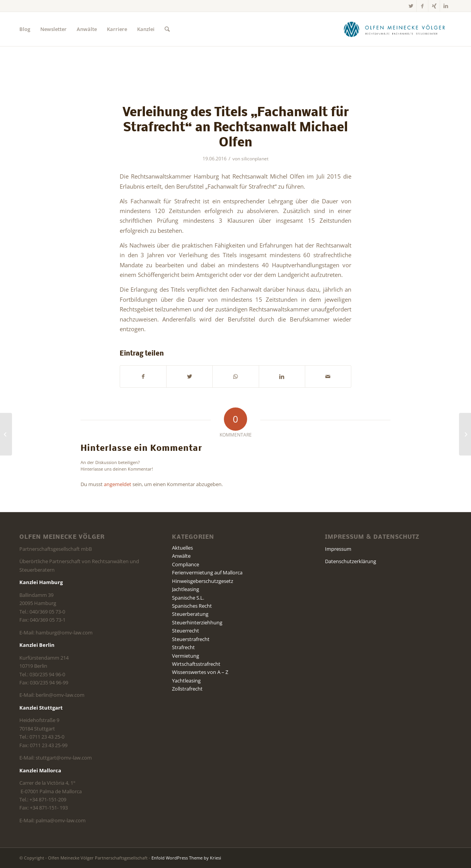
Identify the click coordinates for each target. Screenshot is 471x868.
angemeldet (118, 484)
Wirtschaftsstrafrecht (196, 664)
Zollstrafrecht (187, 689)
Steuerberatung (190, 614)
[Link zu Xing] (434, 6)
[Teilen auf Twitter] (189, 376)
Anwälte (181, 556)
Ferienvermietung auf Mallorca (207, 572)
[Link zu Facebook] (422, 6)
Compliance (186, 564)
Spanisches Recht (192, 606)
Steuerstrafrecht (191, 639)
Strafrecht (183, 647)
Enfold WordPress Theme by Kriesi (186, 858)
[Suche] (167, 29)
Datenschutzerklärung (351, 561)
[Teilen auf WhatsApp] (235, 376)
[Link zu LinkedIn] (446, 6)
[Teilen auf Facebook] (143, 376)
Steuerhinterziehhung (197, 622)
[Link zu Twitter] (411, 6)
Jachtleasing (186, 589)
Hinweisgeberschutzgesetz (203, 581)
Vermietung (186, 656)
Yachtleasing (186, 681)
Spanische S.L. (188, 598)
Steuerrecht (186, 631)
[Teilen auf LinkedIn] (282, 376)
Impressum (338, 549)
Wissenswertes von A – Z (200, 672)
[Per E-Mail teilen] (328, 376)
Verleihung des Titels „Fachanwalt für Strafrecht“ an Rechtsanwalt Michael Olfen (235, 128)
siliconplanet (255, 159)
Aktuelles (182, 548)
